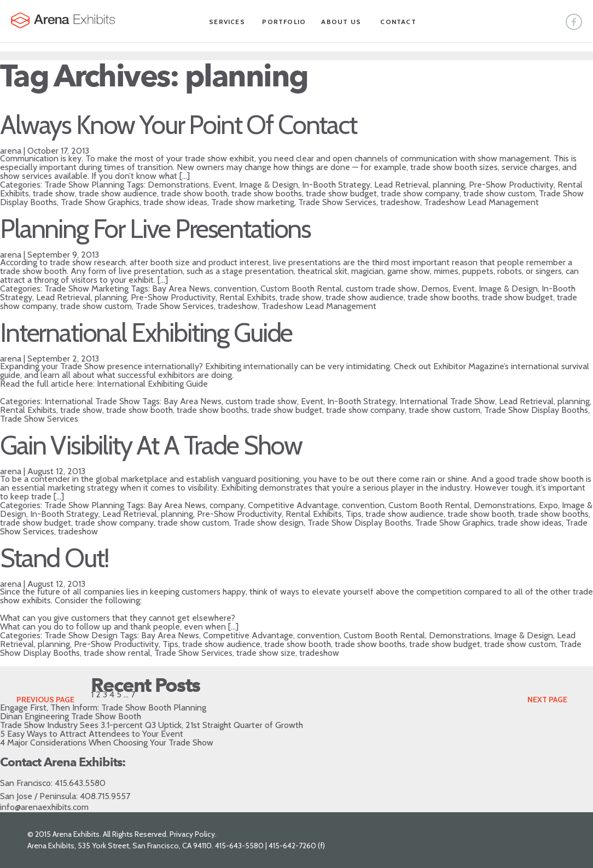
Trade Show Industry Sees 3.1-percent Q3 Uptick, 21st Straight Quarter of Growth (152, 725)
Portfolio (284, 22)
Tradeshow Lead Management (481, 202)
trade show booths (267, 193)
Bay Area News (181, 289)
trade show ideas (175, 202)
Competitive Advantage (293, 505)
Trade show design (268, 523)
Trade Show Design (81, 635)
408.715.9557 (105, 796)
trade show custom (499, 193)
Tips (354, 514)
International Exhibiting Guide (146, 333)
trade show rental (117, 653)
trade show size (266, 653)
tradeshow (400, 202)
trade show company (420, 193)
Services (227, 22)
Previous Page (45, 700)
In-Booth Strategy (336, 185)
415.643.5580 (80, 783)
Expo (548, 505)
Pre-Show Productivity (511, 185)
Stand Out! (54, 558)
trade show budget (341, 193)
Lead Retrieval (402, 185)
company (227, 505)
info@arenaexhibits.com (44, 807)
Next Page (547, 700)
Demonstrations (178, 185)
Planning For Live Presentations (155, 229)
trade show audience (118, 193)
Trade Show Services (337, 202)
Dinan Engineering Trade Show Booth (71, 716)
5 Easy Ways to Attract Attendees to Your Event (92, 734)
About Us (341, 22)
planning (449, 185)
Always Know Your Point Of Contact (178, 125)
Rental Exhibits (248, 297)
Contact (398, 22)
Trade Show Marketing (86, 289)
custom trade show (382, 289)
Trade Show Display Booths (536, 410)
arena (11, 151)
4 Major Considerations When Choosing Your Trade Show (107, 742)
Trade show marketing (253, 202)
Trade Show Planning (84, 185)
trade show (54, 193)
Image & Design (269, 185)
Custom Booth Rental (301, 289)
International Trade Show (92, 401)
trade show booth (194, 193)
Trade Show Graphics (100, 202)
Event (224, 185)
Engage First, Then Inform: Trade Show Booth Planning (103, 707)
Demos (435, 289)
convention (235, 289)
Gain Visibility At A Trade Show (151, 445)
